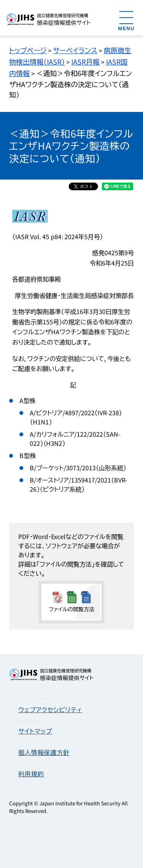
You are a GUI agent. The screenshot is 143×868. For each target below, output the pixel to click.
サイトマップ (35, 731)
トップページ (28, 50)
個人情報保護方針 (44, 752)
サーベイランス (75, 50)
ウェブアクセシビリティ (50, 709)
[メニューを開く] (126, 20)
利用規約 (31, 774)
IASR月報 (85, 62)
